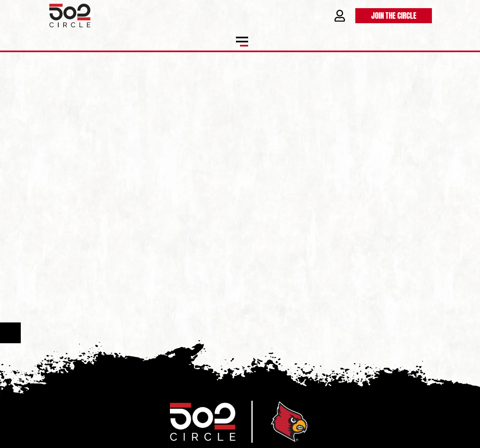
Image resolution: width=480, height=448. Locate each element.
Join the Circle (394, 15)
